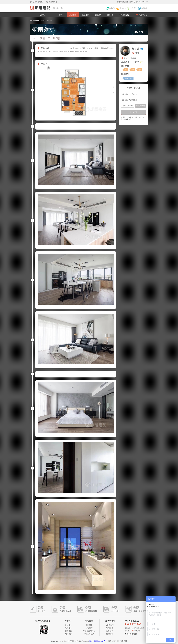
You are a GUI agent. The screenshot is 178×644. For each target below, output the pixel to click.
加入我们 (68, 634)
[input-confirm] (128, 106)
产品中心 (42, 15)
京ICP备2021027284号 (97, 641)
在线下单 (110, 15)
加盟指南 (110, 634)
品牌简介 (68, 628)
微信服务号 (53, 2)
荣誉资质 (68, 631)
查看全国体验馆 (131, 634)
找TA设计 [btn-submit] (133, 112)
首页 (61, 15)
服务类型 (125, 74)
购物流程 (89, 628)
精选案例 (73, 15)
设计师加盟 (110, 625)
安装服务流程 (89, 634)
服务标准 (110, 631)
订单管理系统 (124, 15)
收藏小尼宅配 (38, 2)
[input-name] (134, 94)
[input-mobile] (134, 100)
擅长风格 (125, 66)
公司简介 (68, 625)
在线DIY (98, 15)
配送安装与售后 (89, 631)
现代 (43, 20)
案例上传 (110, 628)
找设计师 (85, 15)
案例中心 (37, 20)
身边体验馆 (143, 15)
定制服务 (89, 625)
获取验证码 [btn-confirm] (141, 106)
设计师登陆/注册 (123, 2)
